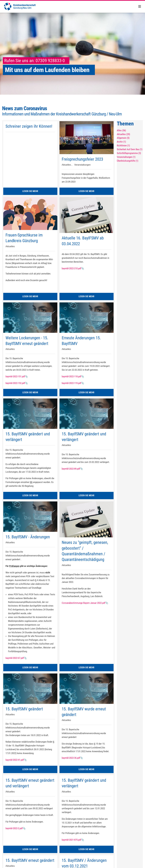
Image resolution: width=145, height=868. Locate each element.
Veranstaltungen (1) (126, 157)
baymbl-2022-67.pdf (15, 658)
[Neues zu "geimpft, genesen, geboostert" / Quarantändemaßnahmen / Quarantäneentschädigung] (87, 519)
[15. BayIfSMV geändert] (30, 689)
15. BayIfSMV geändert (24, 709)
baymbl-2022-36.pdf (71, 758)
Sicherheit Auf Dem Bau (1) (130, 149)
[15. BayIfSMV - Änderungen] (30, 517)
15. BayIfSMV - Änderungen (28, 537)
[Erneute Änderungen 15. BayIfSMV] (87, 318)
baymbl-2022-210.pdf (71, 268)
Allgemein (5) (123, 138)
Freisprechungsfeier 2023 (82, 159)
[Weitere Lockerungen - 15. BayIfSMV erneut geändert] (30, 318)
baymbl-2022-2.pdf (14, 828)
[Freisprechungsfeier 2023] (87, 138)
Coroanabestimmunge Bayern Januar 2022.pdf (83, 603)
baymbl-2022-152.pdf (15, 383)
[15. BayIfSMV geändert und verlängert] (30, 414)
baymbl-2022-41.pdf (15, 760)
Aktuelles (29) (123, 134)
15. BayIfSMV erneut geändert (30, 860)
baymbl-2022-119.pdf (71, 383)
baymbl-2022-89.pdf (71, 469)
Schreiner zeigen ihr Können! (29, 126)
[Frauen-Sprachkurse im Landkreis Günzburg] (30, 214)
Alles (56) (121, 130)
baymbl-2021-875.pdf (71, 840)
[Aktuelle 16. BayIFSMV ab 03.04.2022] (87, 215)
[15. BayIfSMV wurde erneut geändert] (87, 689)
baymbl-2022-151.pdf (15, 376)
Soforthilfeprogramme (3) (129, 153)
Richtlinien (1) (123, 145)
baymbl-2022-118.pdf (71, 376)
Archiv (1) (121, 142)
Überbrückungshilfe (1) (128, 161)
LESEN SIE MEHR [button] (30, 191)
